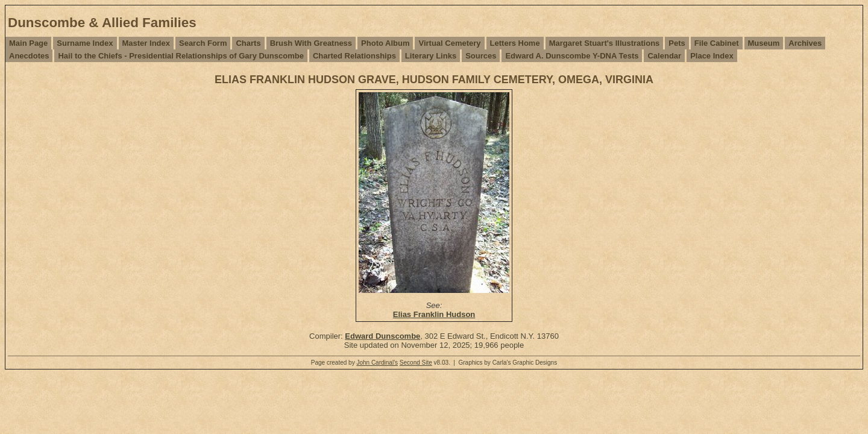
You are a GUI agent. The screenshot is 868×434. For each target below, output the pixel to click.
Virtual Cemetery (449, 43)
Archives (805, 43)
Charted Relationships (354, 56)
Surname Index (85, 43)
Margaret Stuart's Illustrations (605, 43)
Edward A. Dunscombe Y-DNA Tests (572, 56)
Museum (764, 43)
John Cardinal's (377, 363)
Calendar (664, 56)
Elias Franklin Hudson (434, 314)
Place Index (712, 56)
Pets (677, 43)
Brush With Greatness (311, 43)
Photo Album (385, 43)
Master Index (146, 43)
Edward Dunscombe (382, 336)
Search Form (203, 43)
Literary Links (431, 56)
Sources (481, 56)
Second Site (416, 363)
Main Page (28, 43)
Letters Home (515, 43)
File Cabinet (717, 43)
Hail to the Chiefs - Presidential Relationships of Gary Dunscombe (181, 56)
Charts (248, 43)
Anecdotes (29, 56)
